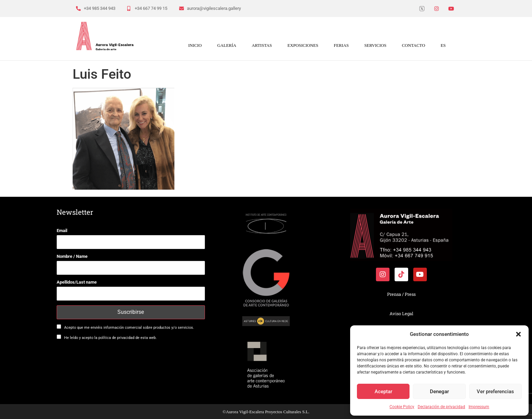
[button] (518, 334)
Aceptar (383, 392)
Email (62, 231)
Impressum (479, 407)
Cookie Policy (402, 407)
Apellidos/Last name (77, 282)
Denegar (439, 392)
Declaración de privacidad (441, 407)
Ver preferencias (495, 392)
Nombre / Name (72, 256)
